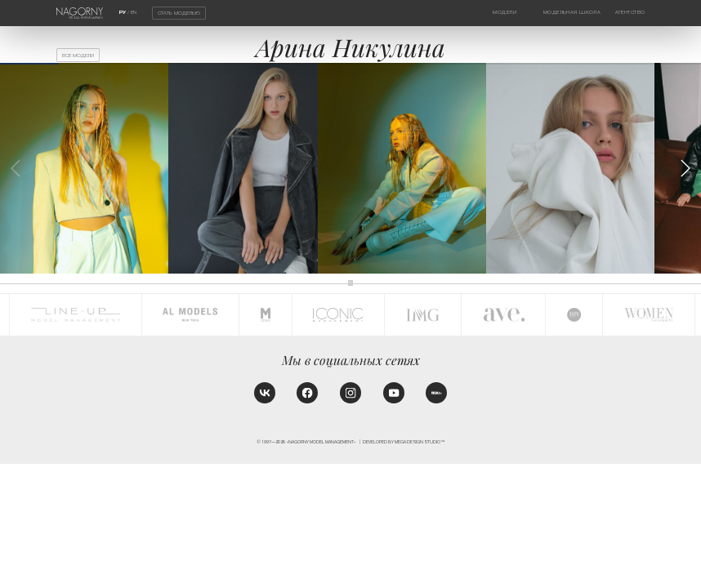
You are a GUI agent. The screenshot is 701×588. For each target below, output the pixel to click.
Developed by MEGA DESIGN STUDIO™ (404, 442)
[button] (685, 168)
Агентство (630, 12)
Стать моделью (179, 13)
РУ (123, 12)
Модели (505, 12)
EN (134, 12)
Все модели (78, 56)
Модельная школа (572, 12)
